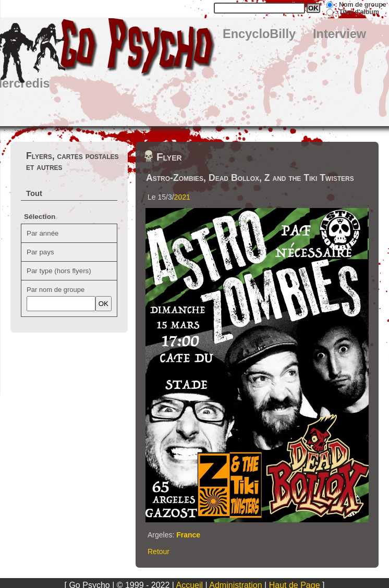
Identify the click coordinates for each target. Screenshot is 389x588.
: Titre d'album (357, 12)
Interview (339, 34)
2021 (182, 197)
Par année (43, 233)
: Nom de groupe (360, 5)
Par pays (40, 252)
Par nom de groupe (56, 290)
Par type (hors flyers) (59, 271)
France (188, 535)
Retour (159, 552)
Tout (34, 193)
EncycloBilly (259, 34)
